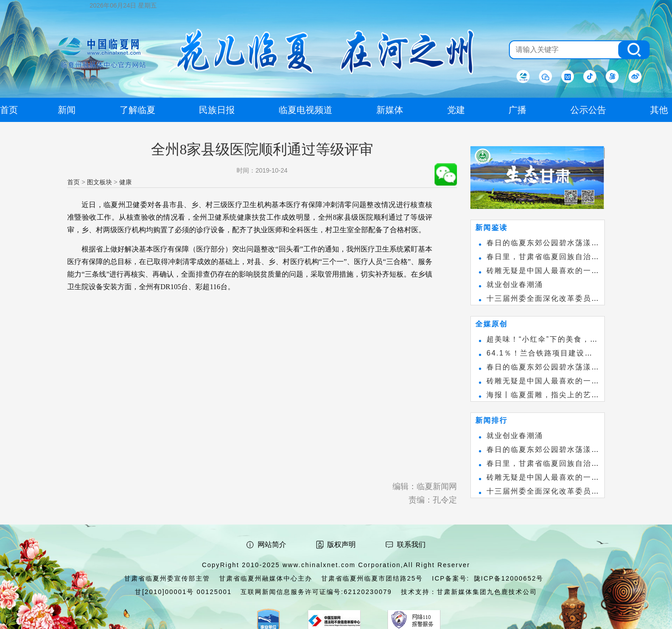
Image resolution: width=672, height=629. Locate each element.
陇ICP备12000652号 (509, 578)
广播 (517, 110)
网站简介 (272, 544)
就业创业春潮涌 (515, 284)
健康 (125, 182)
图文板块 (99, 182)
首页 (73, 182)
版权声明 (341, 544)
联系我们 (411, 544)
